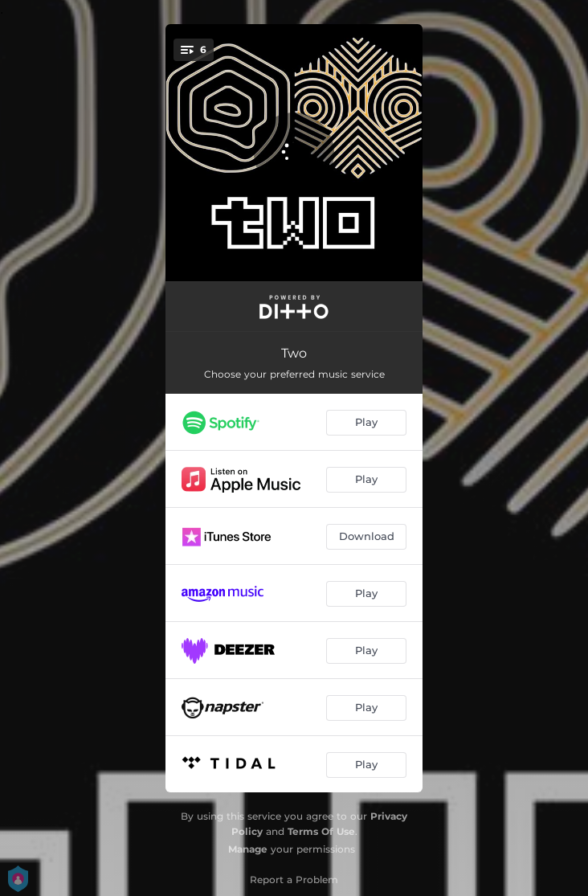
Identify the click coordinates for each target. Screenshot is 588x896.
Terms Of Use (321, 831)
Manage (248, 849)
